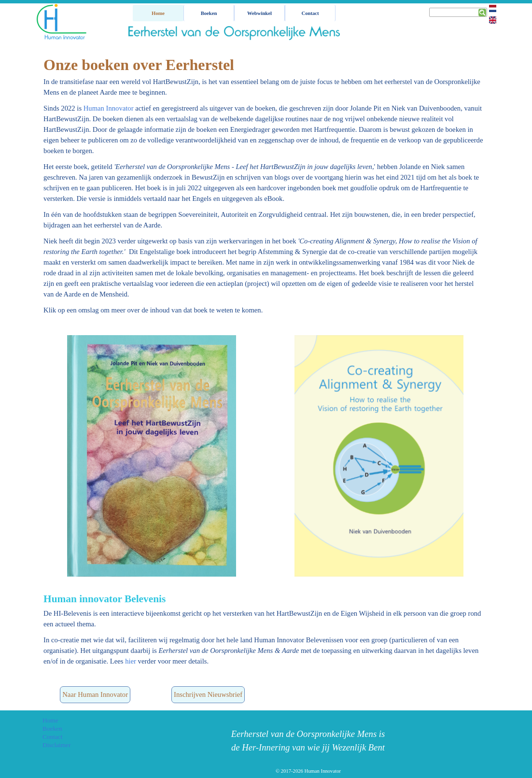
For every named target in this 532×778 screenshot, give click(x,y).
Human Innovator (109, 108)
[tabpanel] (264, 184)
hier (131, 661)
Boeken (52, 728)
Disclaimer (56, 745)
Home (158, 13)
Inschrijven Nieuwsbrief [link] (208, 694)
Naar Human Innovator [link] (95, 694)
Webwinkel (259, 13)
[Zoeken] (458, 12)
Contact (310, 13)
